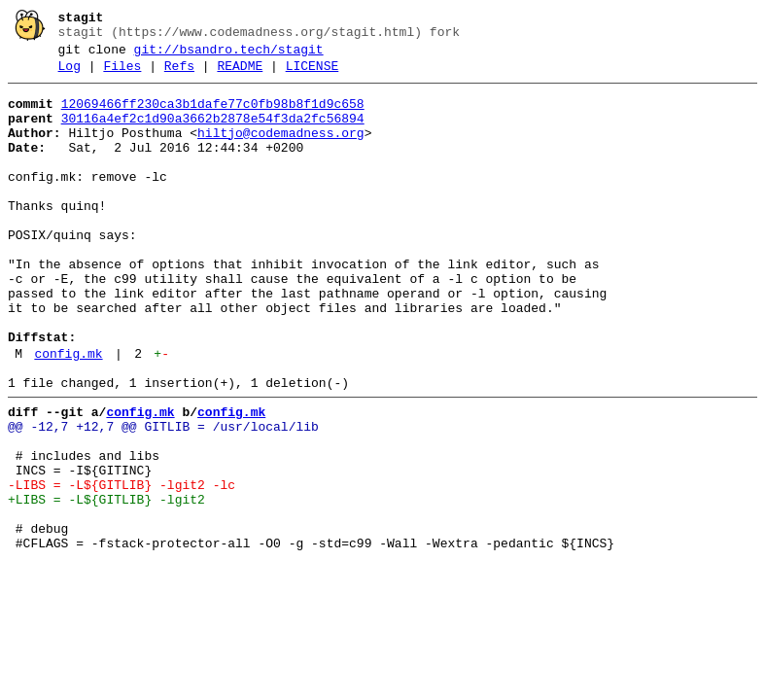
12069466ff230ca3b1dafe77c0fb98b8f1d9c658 (213, 116)
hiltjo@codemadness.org (281, 151)
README (240, 75)
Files (122, 75)
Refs (179, 75)
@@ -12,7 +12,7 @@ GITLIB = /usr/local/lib (163, 497)
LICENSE (313, 75)
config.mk (68, 415)
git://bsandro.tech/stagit (229, 55)
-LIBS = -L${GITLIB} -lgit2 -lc (122, 567)
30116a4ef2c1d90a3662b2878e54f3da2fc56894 (213, 133)
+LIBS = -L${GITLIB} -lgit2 (106, 584)
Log (70, 75)
